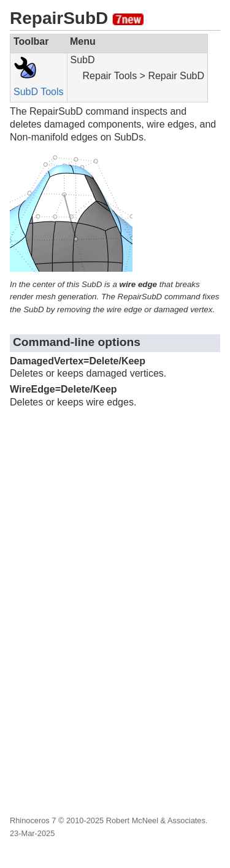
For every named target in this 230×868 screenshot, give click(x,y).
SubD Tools (39, 92)
